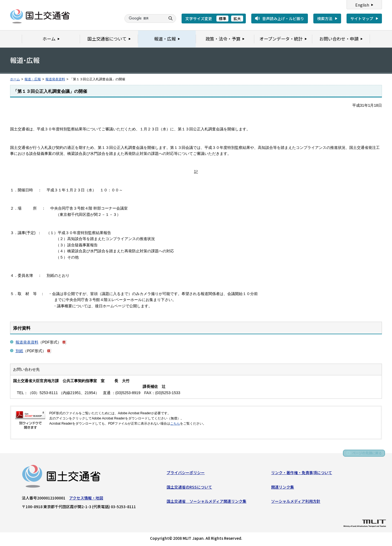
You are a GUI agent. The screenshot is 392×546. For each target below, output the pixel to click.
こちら (175, 424)
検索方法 (325, 19)
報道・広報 (33, 79)
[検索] (144, 19)
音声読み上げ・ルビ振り (283, 19)
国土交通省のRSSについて (189, 488)
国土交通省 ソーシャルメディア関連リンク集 (206, 502)
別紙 (19, 351)
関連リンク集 (283, 488)
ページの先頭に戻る (365, 454)
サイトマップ (362, 19)
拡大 (237, 19)
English (362, 5)
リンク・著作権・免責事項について (302, 473)
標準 (222, 19)
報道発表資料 (55, 79)
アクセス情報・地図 (86, 499)
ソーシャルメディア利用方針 (296, 502)
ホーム (15, 79)
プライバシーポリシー (186, 473)
